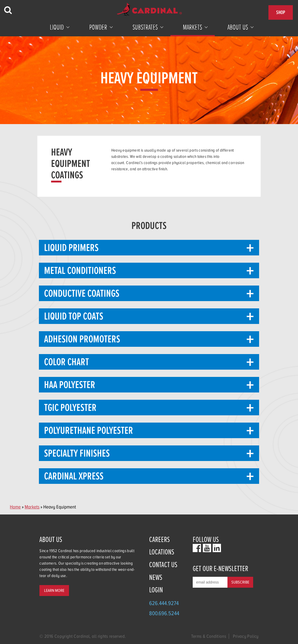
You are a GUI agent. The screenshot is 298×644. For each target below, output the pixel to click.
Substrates (145, 27)
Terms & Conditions (209, 636)
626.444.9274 (164, 603)
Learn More (54, 591)
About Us (238, 27)
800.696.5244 (164, 613)
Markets (192, 27)
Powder (98, 27)
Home (15, 507)
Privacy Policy (246, 636)
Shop (281, 12)
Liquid (57, 27)
